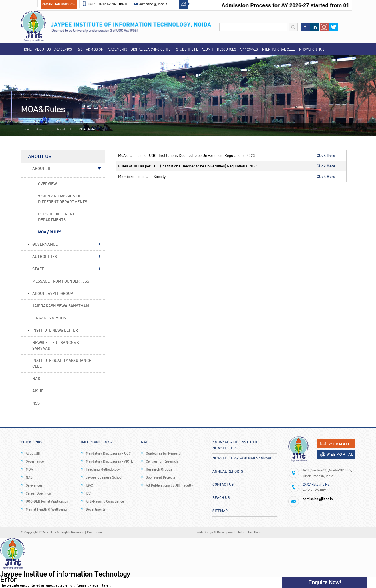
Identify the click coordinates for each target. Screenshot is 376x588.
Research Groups (159, 469)
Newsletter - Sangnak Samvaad (56, 345)
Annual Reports (228, 471)
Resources (227, 49)
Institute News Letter (55, 330)
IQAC (89, 485)
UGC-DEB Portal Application (47, 501)
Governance (45, 244)
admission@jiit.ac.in (153, 4)
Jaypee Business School (104, 477)
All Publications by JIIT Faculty (169, 485)
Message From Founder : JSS (61, 281)
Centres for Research (162, 461)
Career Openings (38, 493)
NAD (36, 378)
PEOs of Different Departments (56, 217)
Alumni (208, 49)
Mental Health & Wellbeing (46, 509)
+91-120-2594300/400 (111, 4)
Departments (96, 509)
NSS (36, 403)
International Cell (278, 49)
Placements (117, 49)
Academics (63, 49)
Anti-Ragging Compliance (105, 501)
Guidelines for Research (164, 453)
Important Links (96, 442)
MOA (29, 469)
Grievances (34, 485)
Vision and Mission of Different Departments (63, 199)
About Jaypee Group (53, 293)
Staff (38, 269)
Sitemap (220, 511)
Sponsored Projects (161, 477)
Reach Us (221, 497)
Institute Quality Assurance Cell (62, 363)
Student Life (187, 49)
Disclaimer (95, 532)
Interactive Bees (250, 532)
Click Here (326, 155)
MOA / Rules (50, 232)
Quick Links (32, 442)
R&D (79, 49)
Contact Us (223, 484)
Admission (95, 49)
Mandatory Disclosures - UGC (108, 453)
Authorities (45, 256)
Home (27, 49)
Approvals (249, 49)
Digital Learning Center (152, 49)
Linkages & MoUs (49, 318)
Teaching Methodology (103, 469)
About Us (43, 49)
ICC (88, 493)
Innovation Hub (311, 49)
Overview (47, 184)
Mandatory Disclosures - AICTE (109, 461)
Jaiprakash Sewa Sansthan (61, 306)
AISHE (38, 391)
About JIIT (64, 129)
